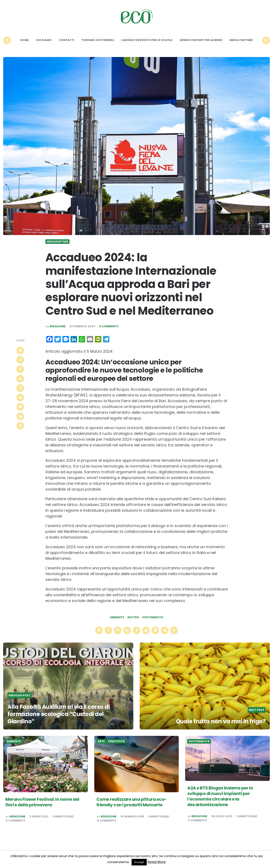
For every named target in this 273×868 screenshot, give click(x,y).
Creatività (116, 741)
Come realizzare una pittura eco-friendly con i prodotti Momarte (132, 802)
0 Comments (109, 326)
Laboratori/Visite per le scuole (147, 40)
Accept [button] (139, 862)
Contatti (67, 40)
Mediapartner (57, 242)
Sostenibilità (153, 617)
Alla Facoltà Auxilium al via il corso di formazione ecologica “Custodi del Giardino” (59, 714)
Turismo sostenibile (98, 40)
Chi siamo (44, 40)
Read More (157, 862)
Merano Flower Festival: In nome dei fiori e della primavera (42, 802)
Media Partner (241, 40)
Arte (101, 741)
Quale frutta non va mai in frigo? (221, 721)
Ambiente (117, 617)
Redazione (58, 326)
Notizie (133, 617)
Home (25, 40)
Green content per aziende (201, 40)
